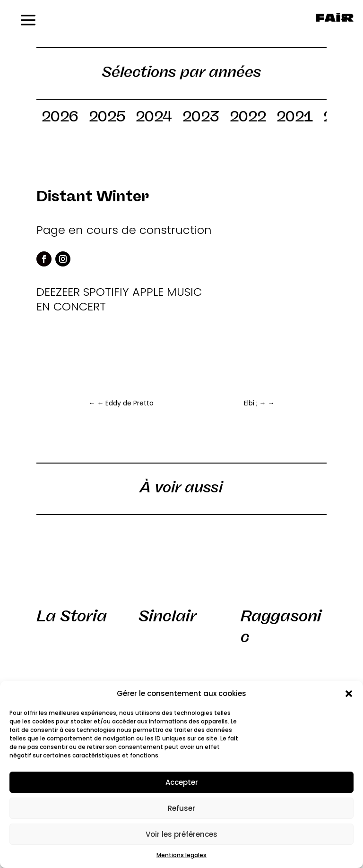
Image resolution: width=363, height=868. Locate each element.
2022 (248, 118)
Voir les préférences (181, 834)
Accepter (182, 782)
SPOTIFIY (106, 292)
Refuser (181, 808)
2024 (154, 118)
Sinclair (168, 616)
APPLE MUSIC (167, 292)
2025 (107, 118)
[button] (349, 694)
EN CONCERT (71, 306)
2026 (60, 118)
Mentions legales (181, 855)
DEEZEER (58, 292)
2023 (201, 118)
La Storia (72, 616)
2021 (295, 118)
